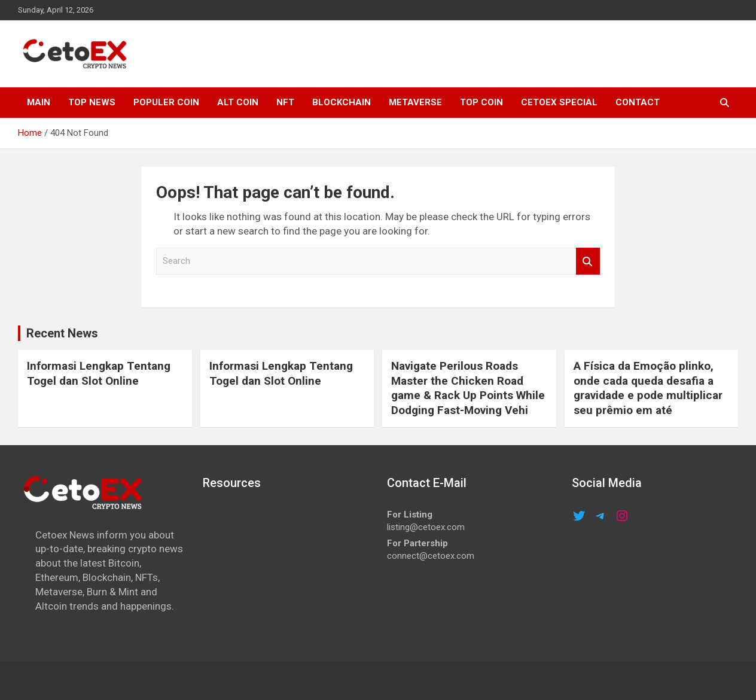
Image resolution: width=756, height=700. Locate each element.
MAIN (39, 102)
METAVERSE (415, 102)
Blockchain (342, 102)
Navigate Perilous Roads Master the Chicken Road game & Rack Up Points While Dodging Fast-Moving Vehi (468, 388)
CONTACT (638, 102)
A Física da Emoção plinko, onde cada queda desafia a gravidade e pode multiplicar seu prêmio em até (648, 388)
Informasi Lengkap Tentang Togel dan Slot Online (99, 373)
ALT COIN (238, 102)
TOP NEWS (92, 102)
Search (588, 261)
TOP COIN (481, 102)
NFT (285, 102)
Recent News (62, 333)
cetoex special (559, 102)
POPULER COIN (166, 102)
